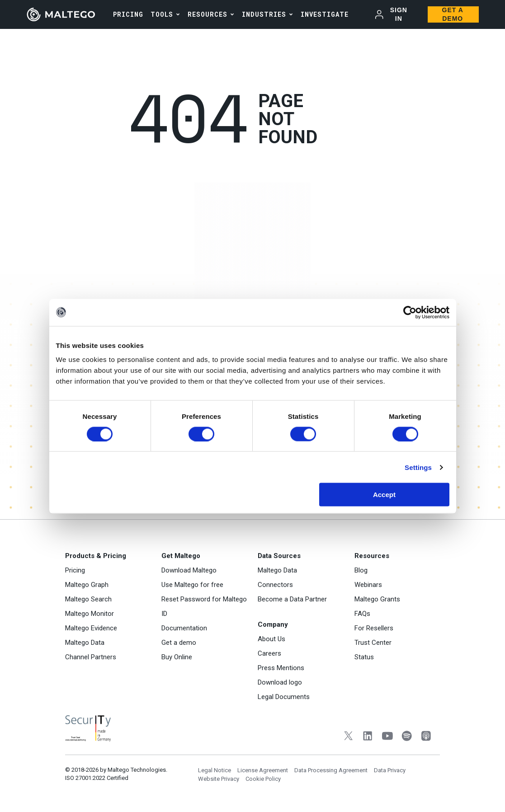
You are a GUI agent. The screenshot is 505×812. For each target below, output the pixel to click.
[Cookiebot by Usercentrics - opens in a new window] (410, 312)
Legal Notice (215, 770)
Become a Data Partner (292, 599)
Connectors (275, 585)
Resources (208, 14)
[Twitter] (348, 737)
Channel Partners (91, 657)
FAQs (362, 614)
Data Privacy (390, 770)
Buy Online (177, 657)
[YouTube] (387, 737)
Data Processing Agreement (331, 770)
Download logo (280, 682)
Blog (361, 570)
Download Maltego (189, 570)
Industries (264, 14)
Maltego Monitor (90, 614)
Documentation (184, 628)
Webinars (368, 585)
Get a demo (179, 643)
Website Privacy (219, 779)
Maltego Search (88, 599)
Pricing (75, 570)
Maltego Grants (377, 599)
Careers (269, 653)
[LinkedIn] (368, 737)
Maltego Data (85, 643)
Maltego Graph (87, 585)
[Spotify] (407, 737)
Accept (384, 495)
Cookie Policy (263, 779)
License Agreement (263, 770)
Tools (162, 14)
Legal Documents (284, 697)
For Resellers (374, 628)
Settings (418, 467)
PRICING (128, 14)
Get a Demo (453, 14)
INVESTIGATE (325, 14)
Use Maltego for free (192, 585)
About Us (271, 639)
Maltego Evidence (91, 628)
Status (364, 657)
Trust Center (373, 643)
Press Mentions (281, 668)
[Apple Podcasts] (426, 737)
